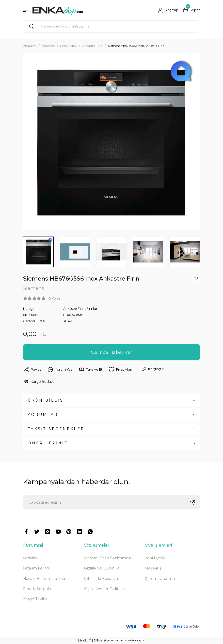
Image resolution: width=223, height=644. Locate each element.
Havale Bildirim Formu (44, 579)
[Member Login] (168, 10)
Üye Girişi (154, 568)
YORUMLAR (43, 415)
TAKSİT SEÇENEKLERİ (57, 429)
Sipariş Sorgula (37, 589)
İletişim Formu (37, 568)
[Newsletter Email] (112, 502)
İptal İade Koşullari (101, 579)
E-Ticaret (100, 640)
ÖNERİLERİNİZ (48, 443)
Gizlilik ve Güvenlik (101, 568)
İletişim (30, 558)
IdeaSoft (85, 640)
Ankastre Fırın (74, 309)
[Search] (112, 26)
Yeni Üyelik (155, 558)
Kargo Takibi (35, 599)
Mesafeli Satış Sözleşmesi (108, 558)
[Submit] (193, 502)
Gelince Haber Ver (112, 352)
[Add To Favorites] (196, 279)
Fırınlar (92, 309)
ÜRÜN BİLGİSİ (47, 400)
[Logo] (58, 10)
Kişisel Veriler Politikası (105, 589)
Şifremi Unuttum (161, 579)
